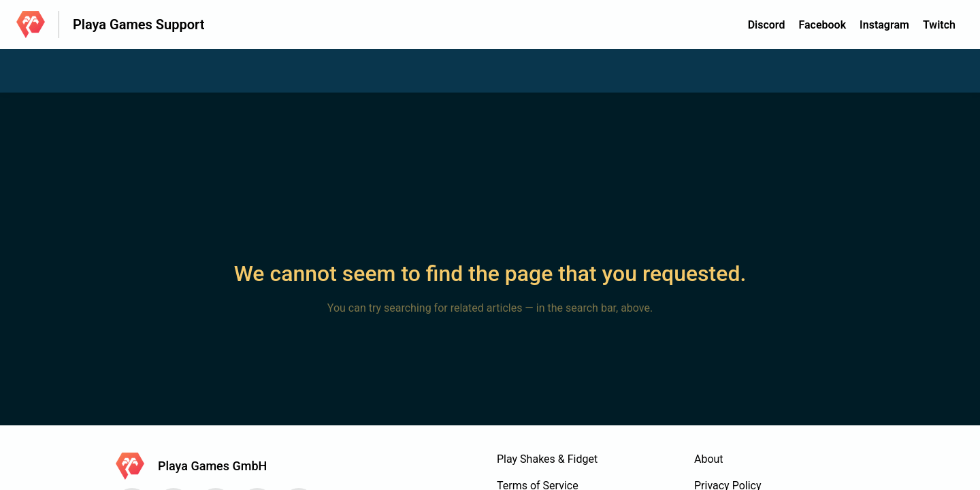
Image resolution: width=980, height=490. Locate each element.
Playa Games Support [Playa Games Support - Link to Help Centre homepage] (138, 24)
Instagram (884, 25)
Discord (767, 25)
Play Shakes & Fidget (547, 459)
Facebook (822, 25)
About (709, 459)
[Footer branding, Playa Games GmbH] (198, 466)
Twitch (939, 25)
